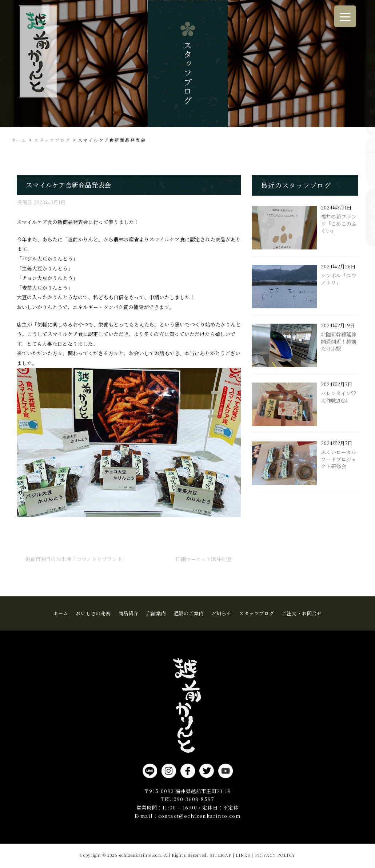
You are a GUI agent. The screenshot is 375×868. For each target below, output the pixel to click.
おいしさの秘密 (93, 613)
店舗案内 (156, 613)
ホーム (61, 613)
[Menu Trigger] (345, 16)
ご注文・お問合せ (367, 217)
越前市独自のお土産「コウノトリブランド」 (76, 559)
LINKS (243, 855)
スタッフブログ (257, 613)
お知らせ (221, 613)
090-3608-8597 (194, 799)
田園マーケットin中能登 (204, 559)
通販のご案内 (189, 613)
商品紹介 (367, 162)
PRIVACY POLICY (275, 855)
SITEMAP (220, 855)
